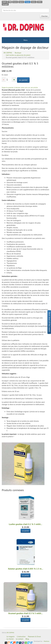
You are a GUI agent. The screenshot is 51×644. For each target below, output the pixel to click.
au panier (23, 80)
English (4, 2)
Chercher (45, 16)
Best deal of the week (50, 322)
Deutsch (15, 2)
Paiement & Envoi (34, 637)
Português (5, 4)
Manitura (46, 641)
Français (28, 2)
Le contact (20, 639)
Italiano (34, 2)
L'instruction (21, 637)
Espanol (21, 2)
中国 (10, 2)
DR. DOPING (10, 633)
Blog (27, 639)
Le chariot (10, 639)
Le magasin (11, 637)
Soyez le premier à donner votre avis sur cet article (20, 87)
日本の (40, 2)
